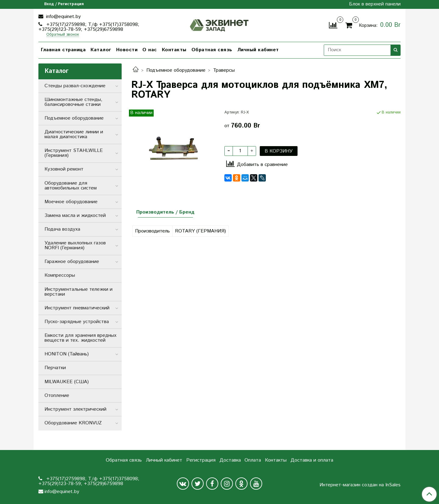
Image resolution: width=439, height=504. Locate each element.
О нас (150, 50)
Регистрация (201, 460)
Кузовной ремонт (64, 169)
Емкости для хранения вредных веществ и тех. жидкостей (80, 338)
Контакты (174, 50)
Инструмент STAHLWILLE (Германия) (74, 153)
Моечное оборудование (71, 202)
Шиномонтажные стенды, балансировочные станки (73, 102)
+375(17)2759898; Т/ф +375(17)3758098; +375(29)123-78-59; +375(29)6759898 (89, 27)
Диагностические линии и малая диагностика (74, 134)
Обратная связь (212, 50)
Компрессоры (60, 275)
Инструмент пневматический (77, 308)
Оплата (253, 460)
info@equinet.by (63, 17)
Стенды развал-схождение (75, 86)
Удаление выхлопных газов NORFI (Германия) (75, 245)
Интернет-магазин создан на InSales (360, 485)
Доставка (230, 460)
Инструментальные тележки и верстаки (79, 292)
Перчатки (55, 368)
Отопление (57, 396)
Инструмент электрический (75, 409)
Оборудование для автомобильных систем (71, 186)
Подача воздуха (62, 229)
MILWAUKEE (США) (67, 382)
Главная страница (63, 50)
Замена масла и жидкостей (75, 216)
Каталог (101, 50)
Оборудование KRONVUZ (73, 423)
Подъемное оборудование (176, 70)
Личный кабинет (258, 50)
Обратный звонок (63, 35)
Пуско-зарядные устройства (77, 322)
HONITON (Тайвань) (67, 354)
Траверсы (224, 70)
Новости (127, 50)
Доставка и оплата (312, 460)
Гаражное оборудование (72, 262)
